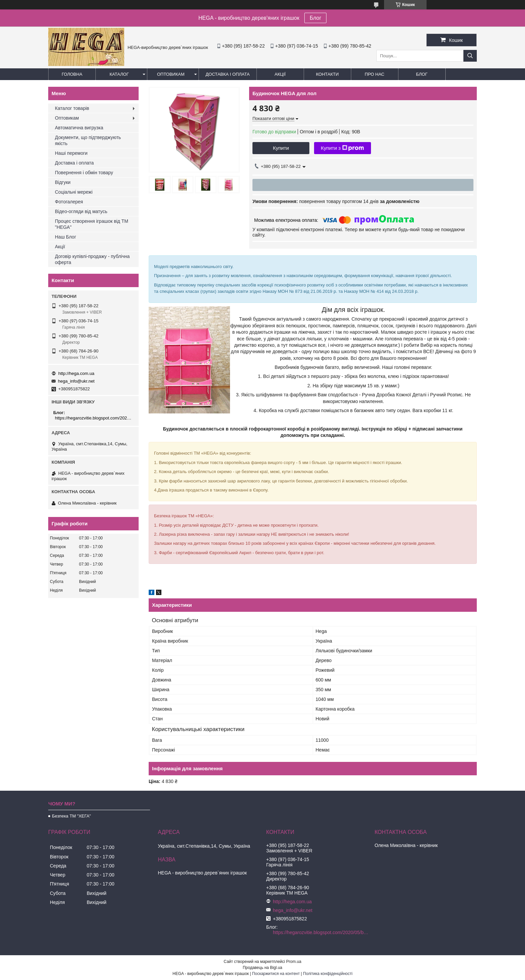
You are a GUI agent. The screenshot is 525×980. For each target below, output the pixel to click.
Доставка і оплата (228, 74)
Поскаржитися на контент (276, 974)
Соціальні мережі (74, 192)
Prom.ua (294, 962)
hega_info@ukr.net (76, 381)
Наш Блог (65, 237)
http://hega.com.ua (76, 373)
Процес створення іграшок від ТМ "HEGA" (92, 224)
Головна (72, 74)
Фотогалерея (69, 202)
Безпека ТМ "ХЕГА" (71, 816)
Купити (281, 148)
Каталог (119, 74)
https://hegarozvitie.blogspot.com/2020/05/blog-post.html (94, 418)
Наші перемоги (71, 153)
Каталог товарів (72, 108)
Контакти (327, 74)
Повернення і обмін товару (84, 173)
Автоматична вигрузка (79, 128)
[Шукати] (470, 56)
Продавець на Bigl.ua (262, 968)
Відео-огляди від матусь (81, 211)
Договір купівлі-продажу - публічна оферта (92, 259)
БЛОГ (422, 74)
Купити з (342, 148)
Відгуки (63, 182)
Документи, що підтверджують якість (88, 140)
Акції (280, 74)
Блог (316, 18)
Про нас (374, 74)
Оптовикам (171, 74)
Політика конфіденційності (328, 974)
